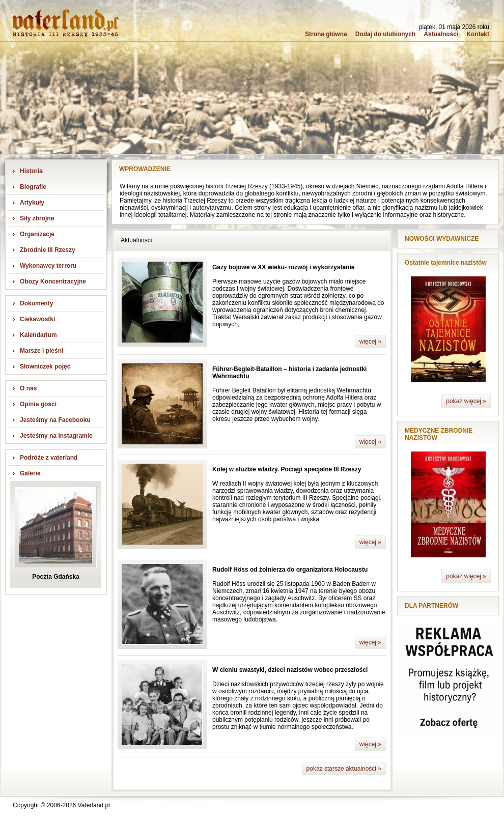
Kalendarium (38, 335)
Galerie (30, 473)
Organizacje (37, 234)
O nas (28, 388)
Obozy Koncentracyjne (53, 281)
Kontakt (478, 34)
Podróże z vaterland (49, 458)
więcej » (370, 342)
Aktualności (441, 34)
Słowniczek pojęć (45, 366)
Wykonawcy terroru (48, 266)
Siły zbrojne (37, 218)
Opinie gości (38, 404)
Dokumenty (36, 303)
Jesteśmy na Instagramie (56, 436)
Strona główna (326, 34)
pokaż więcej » (466, 401)
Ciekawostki (37, 319)
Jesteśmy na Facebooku (55, 420)
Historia (31, 171)
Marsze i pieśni (41, 351)
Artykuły (32, 203)
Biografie (33, 187)
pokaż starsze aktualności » (344, 769)
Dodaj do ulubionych (386, 34)
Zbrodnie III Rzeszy (48, 250)
